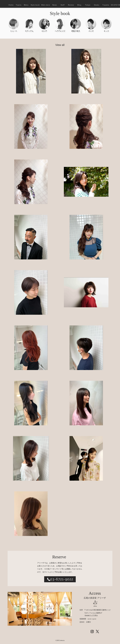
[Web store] (46, 5)
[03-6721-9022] (60, 579)
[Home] (11, 5)
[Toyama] (106, 5)
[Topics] (19, 5)
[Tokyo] (88, 5)
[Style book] (35, 5)
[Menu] (26, 5)
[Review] (71, 5)
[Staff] (63, 5)
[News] (55, 5)
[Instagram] (92, 632)
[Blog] (80, 5)
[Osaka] (97, 5)
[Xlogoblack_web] (97, 632)
